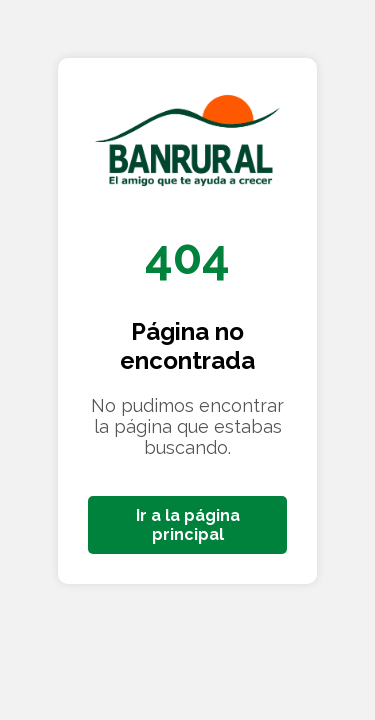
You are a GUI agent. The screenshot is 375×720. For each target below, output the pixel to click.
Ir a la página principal (188, 525)
